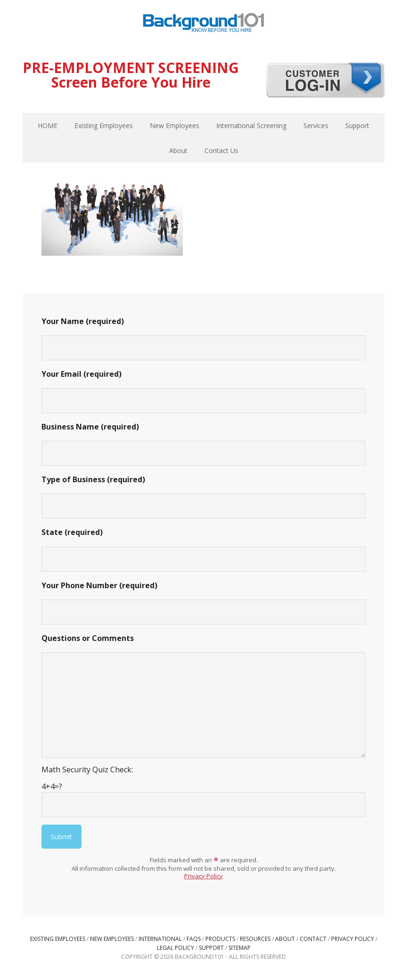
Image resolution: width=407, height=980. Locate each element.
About (285, 939)
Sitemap (240, 948)
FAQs (194, 939)
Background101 (203, 24)
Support (211, 948)
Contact (313, 939)
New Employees (112, 939)
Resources (255, 939)
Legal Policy (175, 948)
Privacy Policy (203, 876)
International (160, 939)
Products (220, 939)
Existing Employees (58, 939)
